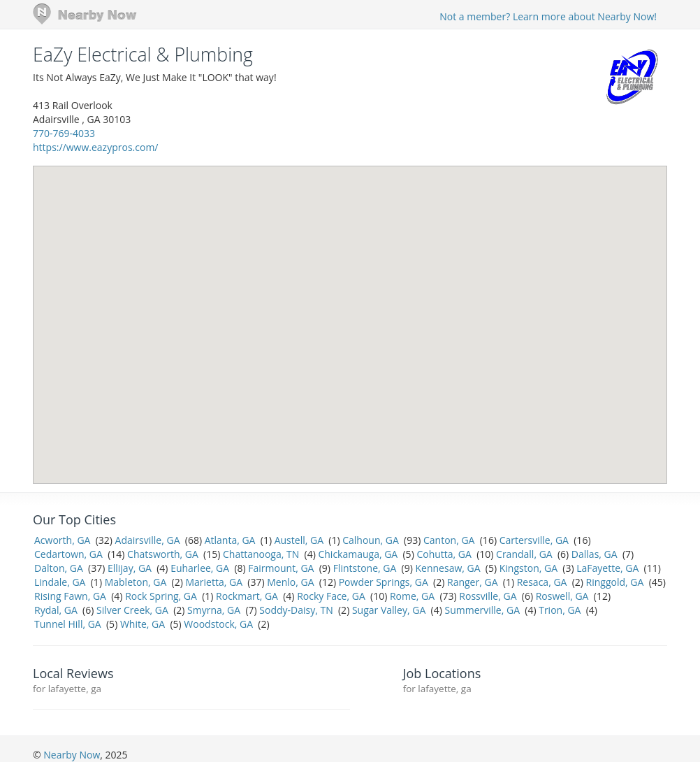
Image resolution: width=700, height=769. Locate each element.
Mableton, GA (136, 582)
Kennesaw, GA (448, 568)
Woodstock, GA (218, 624)
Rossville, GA (488, 596)
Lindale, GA (60, 582)
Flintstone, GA (365, 568)
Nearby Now (72, 755)
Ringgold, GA (615, 582)
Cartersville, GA (534, 540)
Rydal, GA (56, 610)
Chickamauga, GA (358, 554)
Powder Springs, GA (384, 582)
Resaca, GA (542, 582)
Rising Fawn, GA (70, 596)
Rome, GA (412, 596)
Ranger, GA (472, 582)
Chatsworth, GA (163, 554)
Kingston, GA (528, 568)
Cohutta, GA (444, 554)
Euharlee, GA (200, 568)
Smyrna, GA (214, 610)
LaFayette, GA (607, 568)
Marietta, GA (214, 582)
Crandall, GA (524, 554)
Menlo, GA (290, 582)
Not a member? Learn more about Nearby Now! (548, 16)
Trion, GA (560, 610)
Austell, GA (299, 540)
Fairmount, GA (281, 568)
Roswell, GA (562, 596)
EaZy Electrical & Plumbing (143, 55)
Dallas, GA (595, 554)
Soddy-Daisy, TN (296, 610)
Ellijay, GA (130, 568)
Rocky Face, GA (331, 596)
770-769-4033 (64, 133)
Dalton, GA (59, 568)
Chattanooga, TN (261, 554)
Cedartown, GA (68, 554)
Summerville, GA (482, 610)
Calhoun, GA (371, 540)
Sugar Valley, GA (389, 610)
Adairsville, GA (148, 540)
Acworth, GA (62, 540)
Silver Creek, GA (132, 610)
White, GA (143, 624)
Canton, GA (449, 540)
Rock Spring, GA (161, 596)
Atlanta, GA (230, 540)
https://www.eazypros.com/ (95, 147)
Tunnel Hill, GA (68, 624)
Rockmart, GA (247, 596)
